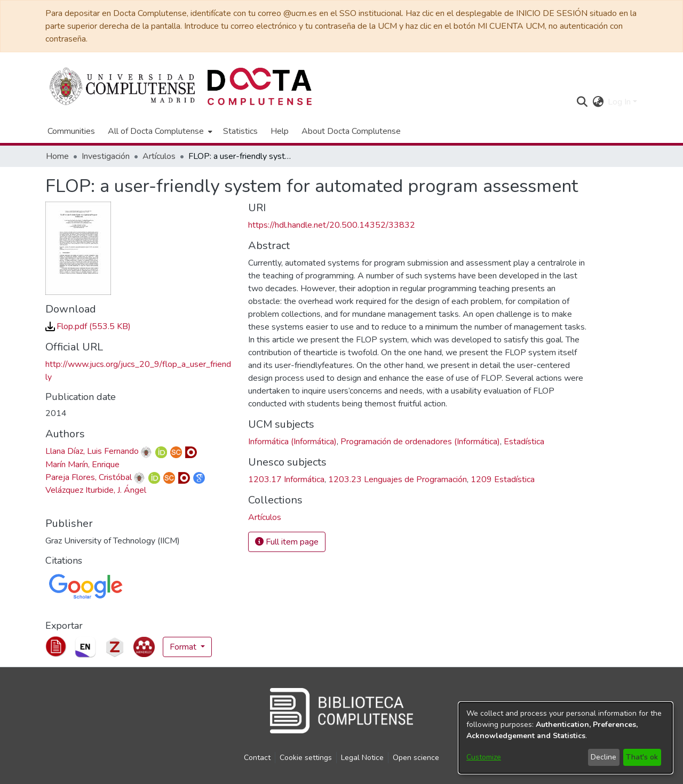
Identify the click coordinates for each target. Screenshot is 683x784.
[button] (582, 102)
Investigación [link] (106, 156)
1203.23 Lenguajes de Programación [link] (398, 479)
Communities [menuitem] (71, 131)
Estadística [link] (524, 442)
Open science (416, 758)
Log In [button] (620, 102)
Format (184, 647)
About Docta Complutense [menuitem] (351, 131)
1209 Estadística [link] (503, 479)
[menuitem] (159, 131)
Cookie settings (306, 758)
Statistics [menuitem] (240, 131)
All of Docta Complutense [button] (156, 131)
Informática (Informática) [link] (292, 442)
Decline (603, 757)
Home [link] (57, 156)
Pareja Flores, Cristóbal (89, 477)
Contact (257, 758)
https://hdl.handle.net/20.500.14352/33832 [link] (332, 225)
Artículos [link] (159, 156)
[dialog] (566, 738)
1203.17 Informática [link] (286, 479)
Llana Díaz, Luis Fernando (92, 451)
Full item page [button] (287, 542)
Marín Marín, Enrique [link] (82, 465)
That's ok (642, 757)
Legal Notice (362, 758)
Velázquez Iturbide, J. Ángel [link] (96, 490)
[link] (88, 326)
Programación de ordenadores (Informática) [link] (420, 442)
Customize (484, 757)
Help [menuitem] (280, 131)
